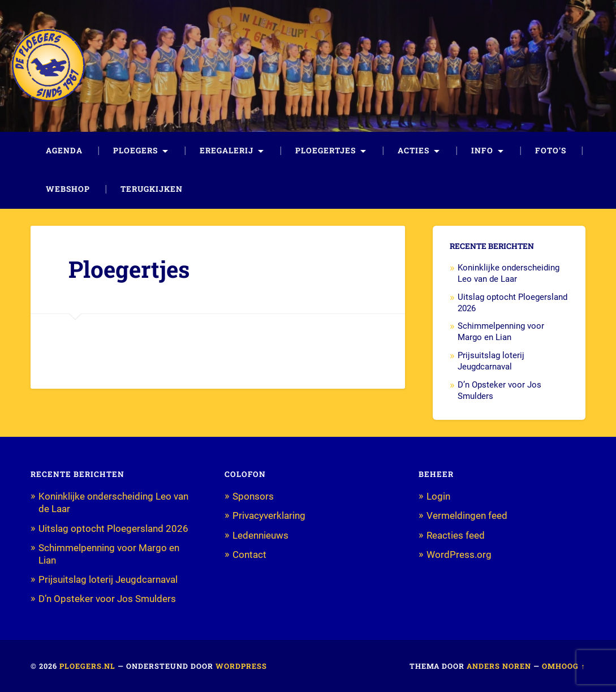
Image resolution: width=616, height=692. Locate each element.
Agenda (64, 151)
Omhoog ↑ (563, 666)
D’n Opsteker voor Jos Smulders (107, 599)
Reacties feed (456, 535)
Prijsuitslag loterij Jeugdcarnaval (491, 361)
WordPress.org (459, 555)
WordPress (241, 666)
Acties (413, 151)
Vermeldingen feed (467, 515)
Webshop (68, 189)
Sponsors (253, 496)
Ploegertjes (326, 151)
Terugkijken (152, 189)
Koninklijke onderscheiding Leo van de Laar (509, 273)
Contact (249, 555)
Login (438, 496)
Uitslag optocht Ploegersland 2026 (113, 528)
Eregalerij (227, 151)
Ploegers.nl (87, 666)
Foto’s (551, 151)
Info (482, 151)
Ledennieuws (260, 535)
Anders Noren (499, 666)
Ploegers (135, 151)
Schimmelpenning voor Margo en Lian (501, 332)
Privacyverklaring (269, 515)
